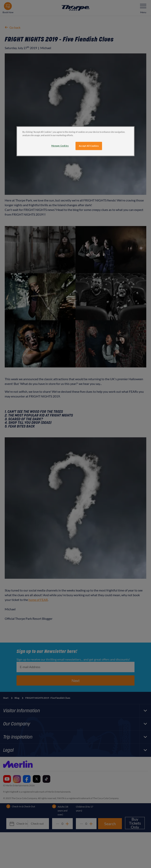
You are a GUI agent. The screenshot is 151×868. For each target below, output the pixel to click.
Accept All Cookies (89, 146)
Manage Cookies (60, 146)
